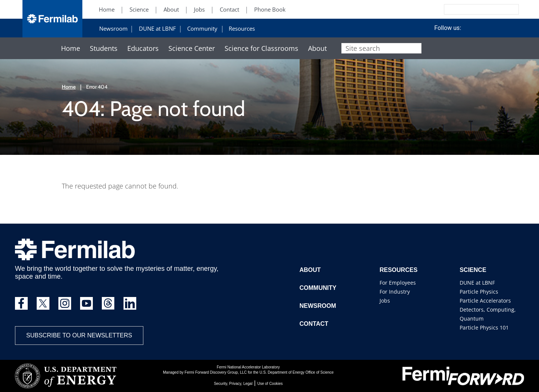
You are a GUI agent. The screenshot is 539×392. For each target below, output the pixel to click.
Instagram (491, 28)
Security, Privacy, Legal (233, 384)
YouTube (505, 28)
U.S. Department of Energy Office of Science (296, 372)
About (171, 10)
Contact (229, 10)
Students (104, 48)
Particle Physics (479, 292)
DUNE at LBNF (157, 29)
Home (107, 10)
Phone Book (270, 10)
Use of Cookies (270, 384)
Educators (143, 48)
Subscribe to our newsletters (79, 335)
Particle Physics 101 (484, 327)
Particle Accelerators (485, 301)
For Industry (395, 292)
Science (139, 10)
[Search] (465, 9)
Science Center (192, 48)
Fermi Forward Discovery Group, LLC (216, 372)
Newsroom (113, 29)
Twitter (464, 28)
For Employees (398, 283)
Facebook (478, 28)
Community (202, 29)
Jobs (199, 10)
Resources (242, 29)
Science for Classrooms (261, 48)
